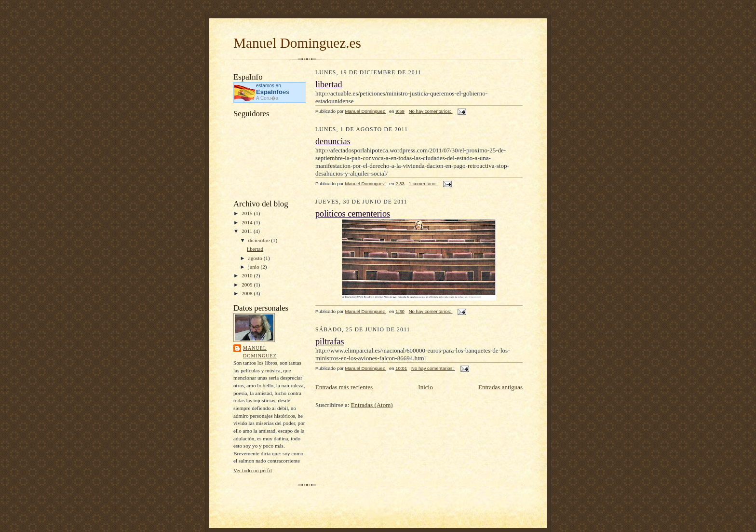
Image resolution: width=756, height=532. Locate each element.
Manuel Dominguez (260, 352)
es (273, 92)
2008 (248, 293)
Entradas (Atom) (372, 405)
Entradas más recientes (344, 387)
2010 (248, 275)
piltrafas (330, 341)
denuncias (333, 141)
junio (255, 267)
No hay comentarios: (431, 111)
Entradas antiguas (500, 387)
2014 (248, 222)
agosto (256, 258)
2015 (248, 213)
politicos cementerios (353, 214)
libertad (255, 249)
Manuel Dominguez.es (297, 43)
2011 (248, 231)
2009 (248, 285)
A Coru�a (267, 98)
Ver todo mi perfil (253, 470)
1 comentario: (424, 184)
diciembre (260, 240)
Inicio (425, 387)
